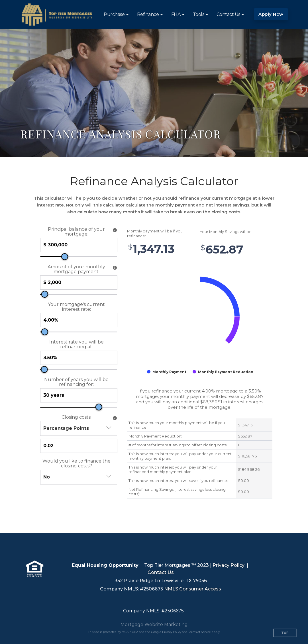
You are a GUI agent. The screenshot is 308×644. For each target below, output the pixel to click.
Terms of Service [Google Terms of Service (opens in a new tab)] (200, 632)
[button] (116, 15)
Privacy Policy (229, 565)
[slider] (65, 257)
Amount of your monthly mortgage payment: (76, 269)
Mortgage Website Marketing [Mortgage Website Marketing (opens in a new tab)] (154, 624)
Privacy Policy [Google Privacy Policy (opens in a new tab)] (172, 632)
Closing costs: (77, 417)
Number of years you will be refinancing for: (76, 382)
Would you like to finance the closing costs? (77, 463)
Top (285, 633)
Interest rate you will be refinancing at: (77, 344)
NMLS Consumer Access (193, 589)
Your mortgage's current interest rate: (76, 307)
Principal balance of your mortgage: (76, 232)
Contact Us (161, 572)
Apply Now (271, 14)
